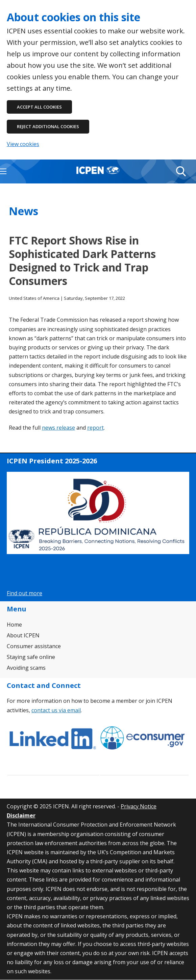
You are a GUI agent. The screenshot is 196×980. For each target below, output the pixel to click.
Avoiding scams (26, 668)
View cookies (23, 144)
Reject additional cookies (48, 126)
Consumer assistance (34, 646)
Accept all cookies (39, 107)
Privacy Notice (139, 806)
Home (14, 625)
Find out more (24, 593)
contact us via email (56, 710)
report (95, 428)
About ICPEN (23, 635)
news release (58, 428)
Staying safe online (31, 657)
